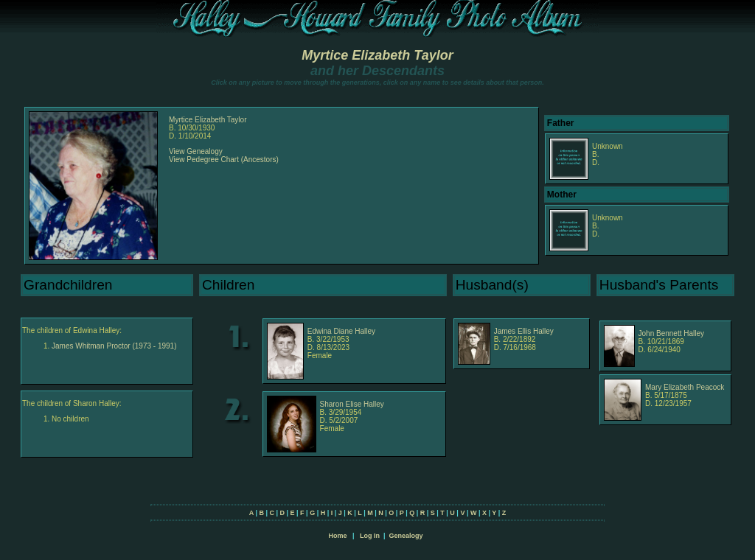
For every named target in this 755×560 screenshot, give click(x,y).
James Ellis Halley (524, 331)
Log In (370, 536)
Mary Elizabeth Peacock (685, 387)
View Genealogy (196, 151)
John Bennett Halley (672, 333)
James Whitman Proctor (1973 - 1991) (114, 346)
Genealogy (406, 536)
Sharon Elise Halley (352, 404)
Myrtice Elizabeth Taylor (377, 55)
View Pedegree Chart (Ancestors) (224, 160)
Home (337, 536)
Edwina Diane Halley (341, 331)
